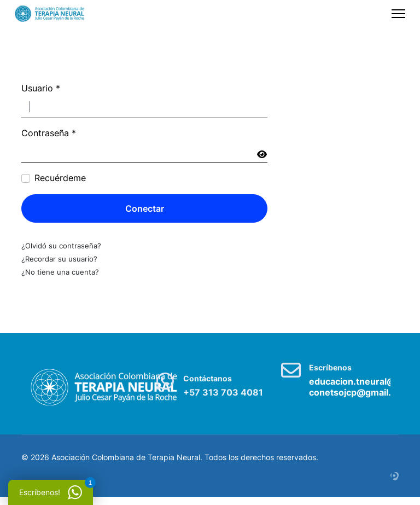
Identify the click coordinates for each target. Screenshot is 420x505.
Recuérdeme (60, 178)
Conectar (145, 208)
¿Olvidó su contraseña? (61, 246)
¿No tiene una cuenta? (60, 272)
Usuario (41, 89)
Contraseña (49, 133)
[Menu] (398, 14)
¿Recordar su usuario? (59, 259)
